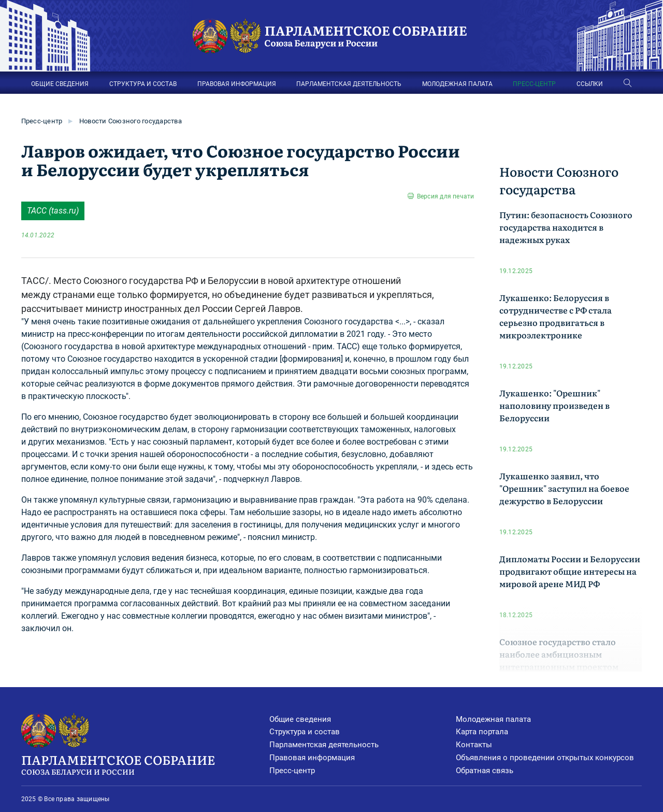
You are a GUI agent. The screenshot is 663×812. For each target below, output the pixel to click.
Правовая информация (312, 758)
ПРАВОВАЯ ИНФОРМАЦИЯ (237, 84)
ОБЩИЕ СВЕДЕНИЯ (60, 84)
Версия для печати (446, 196)
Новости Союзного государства (131, 121)
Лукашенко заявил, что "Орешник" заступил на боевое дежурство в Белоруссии (564, 488)
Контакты (474, 745)
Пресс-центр (42, 121)
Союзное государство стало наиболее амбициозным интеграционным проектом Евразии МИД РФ (559, 660)
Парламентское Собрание (146, 764)
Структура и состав (305, 732)
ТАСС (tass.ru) (53, 211)
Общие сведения (300, 719)
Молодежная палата (493, 719)
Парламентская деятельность (324, 745)
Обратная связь (485, 771)
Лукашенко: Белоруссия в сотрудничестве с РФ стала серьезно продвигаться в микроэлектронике (556, 316)
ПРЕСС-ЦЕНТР (534, 84)
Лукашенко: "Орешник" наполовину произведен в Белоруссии (554, 405)
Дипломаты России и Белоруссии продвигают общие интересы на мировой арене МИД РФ (570, 571)
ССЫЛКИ (590, 84)
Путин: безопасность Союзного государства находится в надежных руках (566, 227)
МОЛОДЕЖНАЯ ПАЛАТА (457, 84)
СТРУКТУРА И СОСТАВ (143, 84)
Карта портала (482, 732)
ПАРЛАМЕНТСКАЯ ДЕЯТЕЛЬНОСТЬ (349, 84)
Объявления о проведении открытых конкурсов (545, 758)
